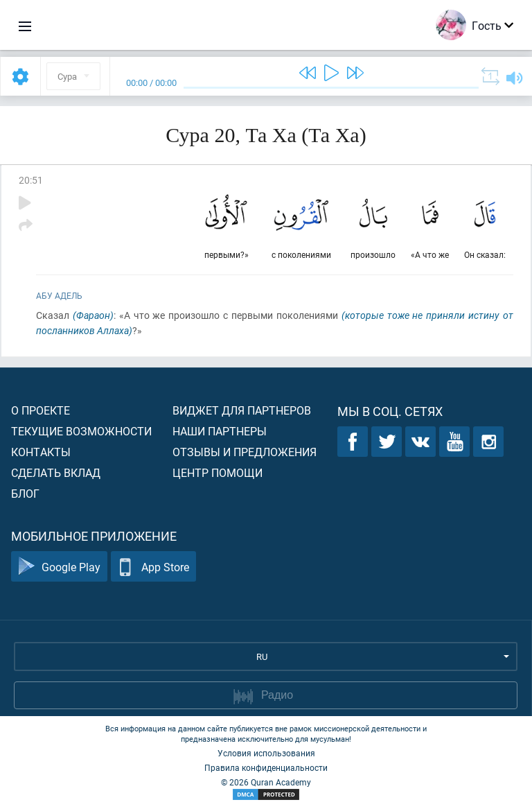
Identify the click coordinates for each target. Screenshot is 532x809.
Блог (25, 493)
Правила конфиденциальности (266, 767)
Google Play (59, 567)
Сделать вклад (56, 472)
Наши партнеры (220, 431)
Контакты (41, 452)
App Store (153, 567)
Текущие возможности (81, 431)
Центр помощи (218, 472)
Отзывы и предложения (245, 452)
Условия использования (266, 753)
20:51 (31, 180)
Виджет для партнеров (242, 410)
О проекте (41, 410)
